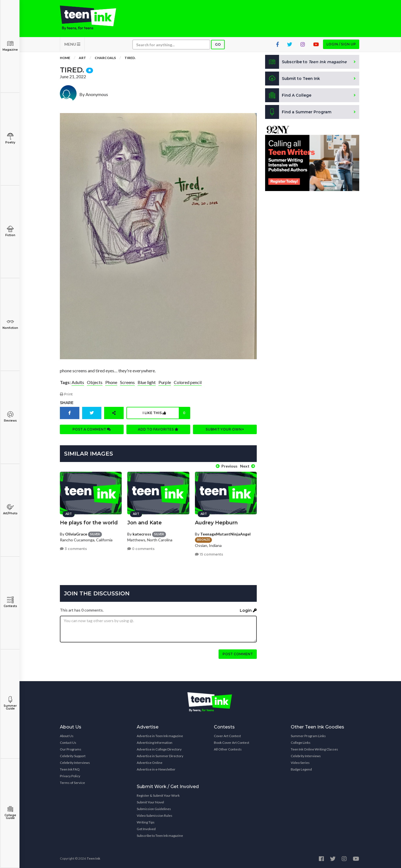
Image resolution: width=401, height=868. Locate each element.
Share (67, 403)
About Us (67, 736)
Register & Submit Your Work (158, 795)
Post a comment (92, 430)
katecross (142, 534)
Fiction (10, 231)
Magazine (10, 46)
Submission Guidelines (154, 809)
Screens (127, 382)
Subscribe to (306, 62)
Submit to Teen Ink (293, 79)
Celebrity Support (73, 756)
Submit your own (225, 430)
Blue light (147, 382)
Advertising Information (155, 742)
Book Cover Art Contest (232, 742)
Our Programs (71, 749)
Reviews (10, 417)
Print (66, 395)
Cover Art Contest (227, 736)
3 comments (73, 548)
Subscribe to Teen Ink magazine (160, 835)
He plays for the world (89, 522)
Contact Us (68, 742)
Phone (111, 382)
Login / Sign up (341, 45)
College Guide (10, 813)
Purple (165, 382)
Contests (10, 602)
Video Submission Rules (155, 815)
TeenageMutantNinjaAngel (225, 534)
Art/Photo (10, 509)
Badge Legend (301, 769)
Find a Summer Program (298, 113)
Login (248, 610)
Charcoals (105, 58)
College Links (301, 742)
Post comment (238, 654)
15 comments (209, 554)
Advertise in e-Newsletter (156, 769)
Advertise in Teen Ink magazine (160, 736)
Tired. (130, 58)
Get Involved (146, 829)
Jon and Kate (145, 522)
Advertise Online (150, 762)
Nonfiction (10, 324)
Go (218, 45)
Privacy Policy (70, 776)
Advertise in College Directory (159, 749)
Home (65, 58)
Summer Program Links (308, 736)
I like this (166, 414)
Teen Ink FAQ (70, 769)
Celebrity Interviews (75, 762)
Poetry (10, 139)
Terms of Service (72, 782)
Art (82, 58)
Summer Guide (10, 703)
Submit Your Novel (150, 802)
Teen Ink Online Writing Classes (314, 749)
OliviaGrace (76, 534)
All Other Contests (228, 749)
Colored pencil (188, 382)
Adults (78, 382)
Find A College (288, 96)
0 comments (141, 548)
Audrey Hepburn (216, 522)
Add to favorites (158, 430)
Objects (95, 382)
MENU (72, 45)
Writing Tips (146, 822)
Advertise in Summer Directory (160, 756)
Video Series (300, 762)
